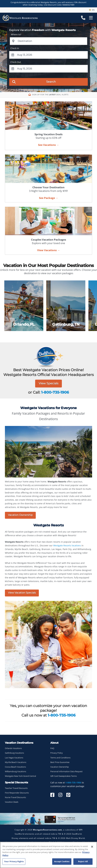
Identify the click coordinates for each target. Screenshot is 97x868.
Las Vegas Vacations (14, 758)
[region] (49, 855)
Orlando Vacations (13, 748)
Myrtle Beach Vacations (16, 762)
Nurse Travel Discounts (15, 797)
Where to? (16, 34)
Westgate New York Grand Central (20, 776)
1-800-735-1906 (55, 392)
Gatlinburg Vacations (14, 753)
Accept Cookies (62, 861)
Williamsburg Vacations (16, 771)
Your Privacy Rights (14, 861)
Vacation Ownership (20, 515)
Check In (15, 48)
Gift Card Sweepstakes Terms (64, 776)
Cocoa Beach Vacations (15, 767)
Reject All (83, 861)
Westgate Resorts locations (67, 545)
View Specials (49, 383)
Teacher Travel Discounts (16, 788)
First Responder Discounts (17, 793)
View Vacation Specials (22, 593)
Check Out (16, 62)
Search (34, 82)
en (92, 10)
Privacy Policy (57, 753)
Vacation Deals (12, 802)
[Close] (92, 847)
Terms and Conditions (60, 758)
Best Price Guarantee (60, 762)
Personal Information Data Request (66, 771)
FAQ (52, 748)
